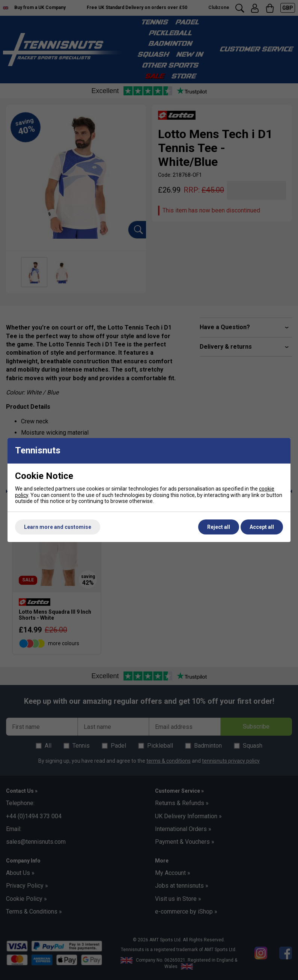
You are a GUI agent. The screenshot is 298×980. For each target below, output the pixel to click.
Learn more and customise (58, 527)
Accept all (262, 527)
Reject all (219, 527)
